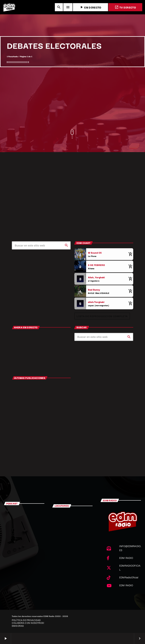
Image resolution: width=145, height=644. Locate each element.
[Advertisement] (72, 98)
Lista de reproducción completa (102, 316)
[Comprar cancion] (130, 254)
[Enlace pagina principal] (9, 7)
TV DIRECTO (125, 7)
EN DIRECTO (90, 7)
